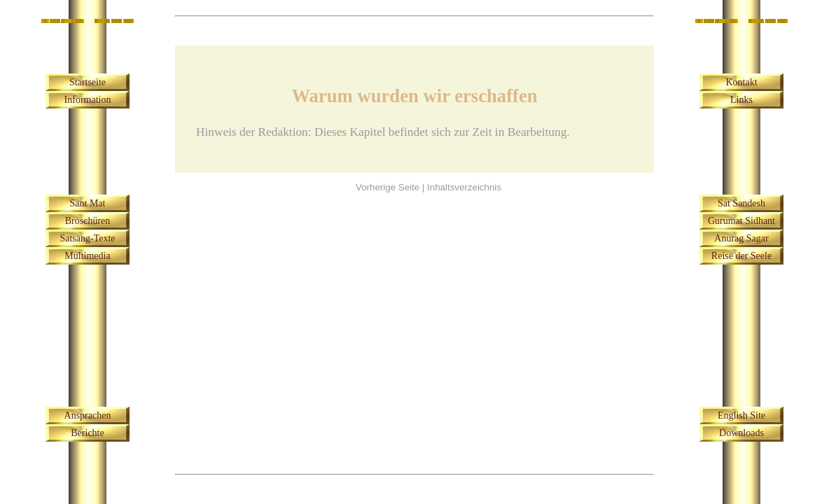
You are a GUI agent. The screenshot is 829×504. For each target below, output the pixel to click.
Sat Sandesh (741, 203)
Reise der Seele (741, 256)
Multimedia (87, 256)
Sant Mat (88, 203)
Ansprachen (88, 415)
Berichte (87, 433)
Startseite (88, 82)
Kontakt (741, 82)
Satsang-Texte (87, 238)
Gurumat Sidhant (741, 221)
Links (741, 100)
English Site (741, 415)
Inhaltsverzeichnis (464, 187)
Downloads (741, 433)
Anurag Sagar (741, 238)
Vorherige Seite (388, 187)
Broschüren (88, 221)
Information (88, 100)
